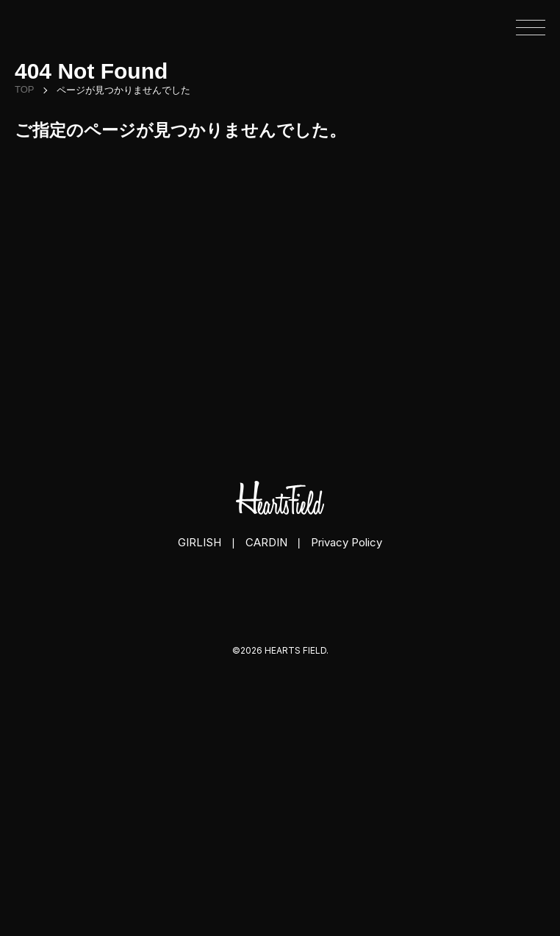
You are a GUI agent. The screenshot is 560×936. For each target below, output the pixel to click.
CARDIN (266, 542)
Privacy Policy (347, 542)
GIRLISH (200, 542)
